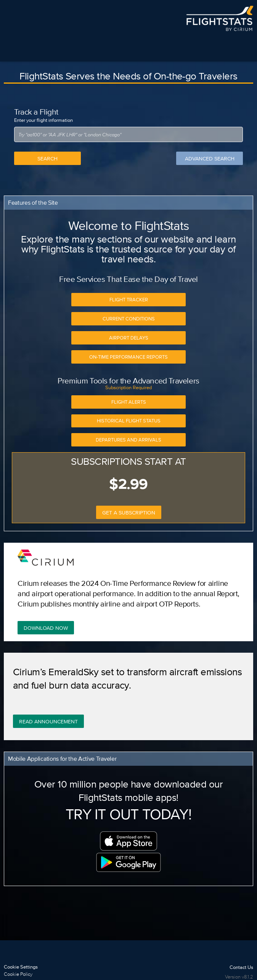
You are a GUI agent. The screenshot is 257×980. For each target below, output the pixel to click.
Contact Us (241, 967)
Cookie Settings (21, 967)
